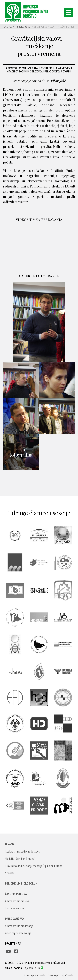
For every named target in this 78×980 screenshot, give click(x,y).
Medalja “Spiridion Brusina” (20, 859)
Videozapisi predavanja (18, 933)
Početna (7, 27)
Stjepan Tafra (32, 968)
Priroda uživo (23, 27)
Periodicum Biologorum (21, 883)
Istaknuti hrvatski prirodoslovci (23, 851)
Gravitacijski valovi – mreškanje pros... (55, 27)
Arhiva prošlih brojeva (17, 901)
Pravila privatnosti (34, 975)
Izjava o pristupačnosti (60, 975)
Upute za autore (14, 908)
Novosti (9, 873)
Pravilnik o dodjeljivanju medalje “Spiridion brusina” (34, 866)
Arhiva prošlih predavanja (19, 926)
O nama (10, 844)
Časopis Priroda (16, 894)
